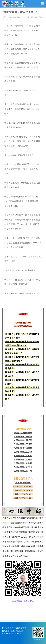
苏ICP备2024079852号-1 (12, 634)
